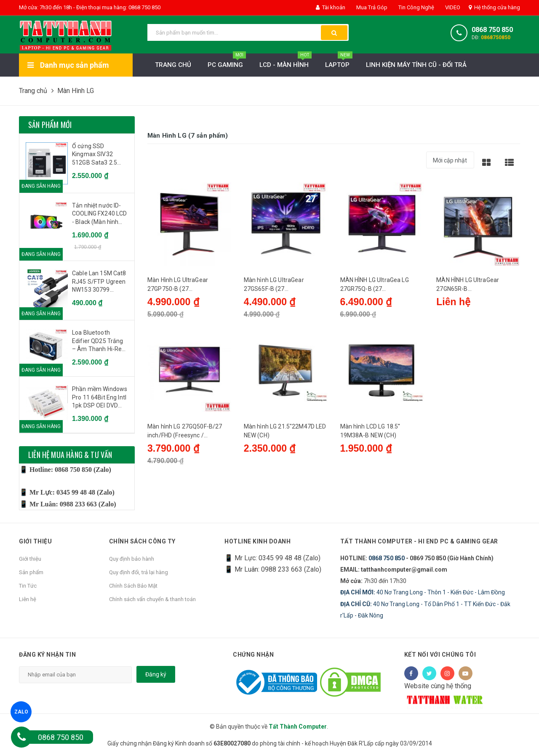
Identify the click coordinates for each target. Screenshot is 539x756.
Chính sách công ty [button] (142, 542)
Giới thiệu (30, 559)
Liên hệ (28, 599)
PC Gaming (227, 63)
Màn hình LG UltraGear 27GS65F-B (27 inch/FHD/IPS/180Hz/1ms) (280, 286)
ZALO (21, 712)
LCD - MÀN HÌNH (286, 63)
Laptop (339, 63)
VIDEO (452, 7)
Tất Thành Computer (298, 727)
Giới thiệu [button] (35, 542)
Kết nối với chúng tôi (440, 655)
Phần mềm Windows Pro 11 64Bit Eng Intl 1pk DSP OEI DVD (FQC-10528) (100, 398)
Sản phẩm (31, 572)
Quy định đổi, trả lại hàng (139, 572)
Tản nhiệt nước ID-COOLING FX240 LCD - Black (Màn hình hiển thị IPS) (99, 214)
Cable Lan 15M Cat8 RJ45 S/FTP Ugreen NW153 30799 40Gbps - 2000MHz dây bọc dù (99, 282)
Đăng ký (156, 674)
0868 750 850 (492, 30)
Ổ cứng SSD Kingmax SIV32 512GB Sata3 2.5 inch (95, 155)
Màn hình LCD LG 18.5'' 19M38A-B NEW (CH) (370, 435)
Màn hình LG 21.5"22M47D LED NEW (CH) (285, 435)
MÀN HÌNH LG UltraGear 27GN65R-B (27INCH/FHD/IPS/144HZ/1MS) (478, 286)
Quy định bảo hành (132, 559)
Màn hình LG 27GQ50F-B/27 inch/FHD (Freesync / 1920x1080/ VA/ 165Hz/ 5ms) (188, 436)
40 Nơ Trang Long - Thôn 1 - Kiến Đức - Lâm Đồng (423, 592)
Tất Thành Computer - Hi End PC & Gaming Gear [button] (420, 542)
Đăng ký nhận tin (47, 655)
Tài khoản (331, 7)
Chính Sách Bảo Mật (133, 586)
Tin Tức (28, 586)
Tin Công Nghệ (416, 7)
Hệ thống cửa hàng (494, 7)
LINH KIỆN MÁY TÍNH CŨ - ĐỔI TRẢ (416, 65)
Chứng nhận (253, 655)
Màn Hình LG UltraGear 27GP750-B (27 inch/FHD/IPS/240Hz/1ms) (184, 286)
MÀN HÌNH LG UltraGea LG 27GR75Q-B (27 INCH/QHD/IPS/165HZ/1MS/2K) (380, 286)
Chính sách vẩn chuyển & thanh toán (152, 599)
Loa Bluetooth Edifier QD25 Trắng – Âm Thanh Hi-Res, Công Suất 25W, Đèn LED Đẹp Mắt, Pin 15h (99, 341)
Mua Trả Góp (371, 7)
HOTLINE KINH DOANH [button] (257, 542)
